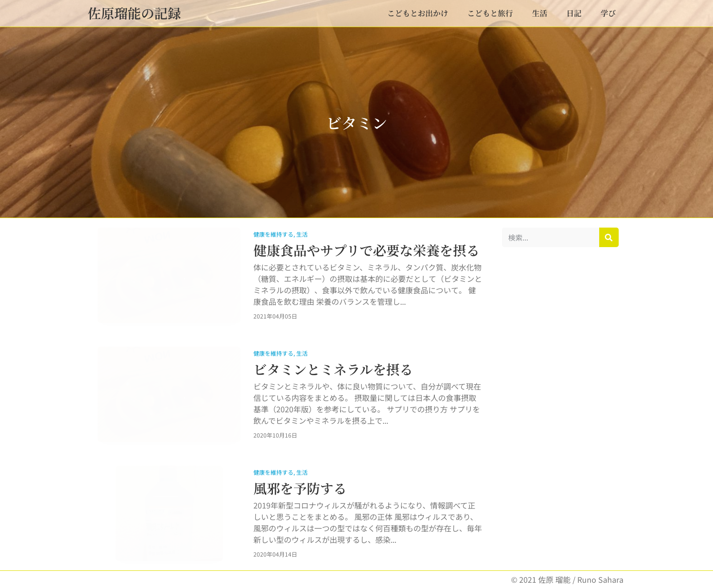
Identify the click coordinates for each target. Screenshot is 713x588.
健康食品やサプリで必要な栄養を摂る (367, 250)
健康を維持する (273, 234)
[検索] (609, 237)
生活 (540, 13)
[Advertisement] (560, 399)
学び (608, 13)
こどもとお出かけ (418, 13)
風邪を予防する (300, 488)
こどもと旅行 (490, 13)
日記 (574, 13)
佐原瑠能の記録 (134, 13)
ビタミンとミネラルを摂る (333, 369)
